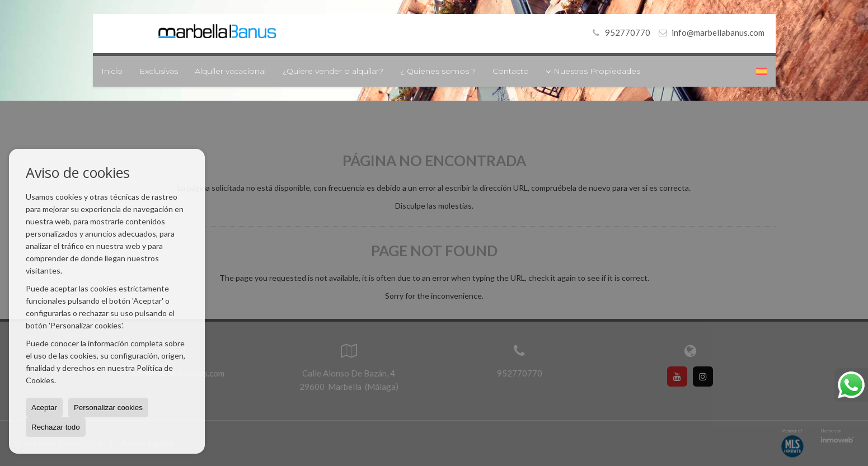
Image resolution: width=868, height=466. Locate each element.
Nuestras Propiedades (593, 71)
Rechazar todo (56, 427)
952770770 (620, 32)
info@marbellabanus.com (718, 32)
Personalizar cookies (108, 408)
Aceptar (44, 408)
